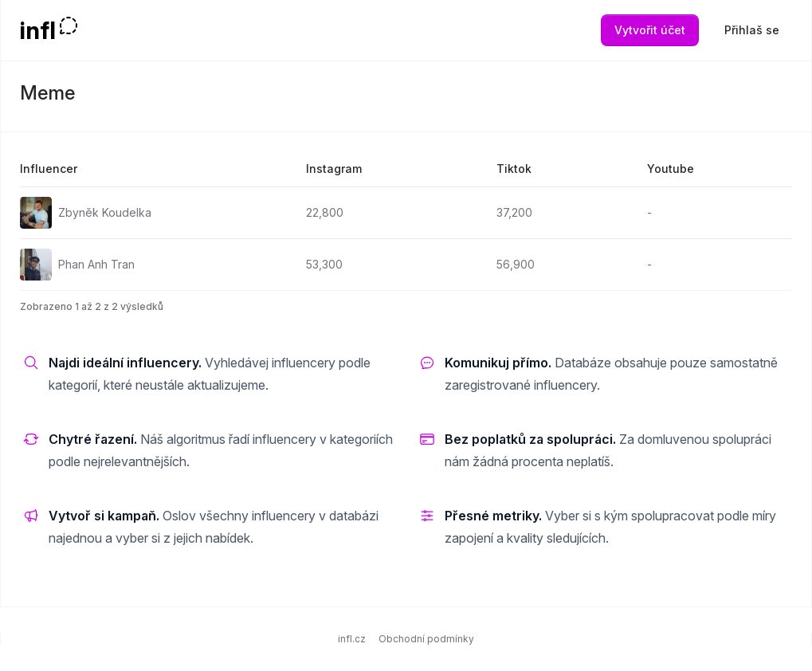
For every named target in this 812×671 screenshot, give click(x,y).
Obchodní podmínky (426, 639)
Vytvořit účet (650, 30)
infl (38, 30)
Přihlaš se (752, 30)
